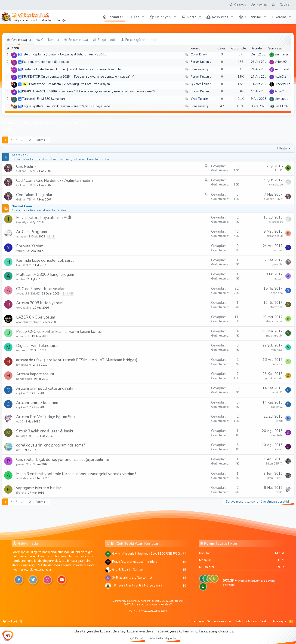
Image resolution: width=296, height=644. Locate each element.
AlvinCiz (280, 77)
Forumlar (115, 17)
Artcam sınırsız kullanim (37, 403)
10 (29, 140)
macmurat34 (274, 336)
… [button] (22, 140)
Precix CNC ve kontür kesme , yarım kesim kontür (60, 332)
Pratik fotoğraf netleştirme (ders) (135, 562)
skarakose (276, 185)
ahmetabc (281, 99)
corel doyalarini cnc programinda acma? (51, 445)
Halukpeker (23, 265)
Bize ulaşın (197, 621)
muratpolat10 (25, 436)
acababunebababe (29, 322)
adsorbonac (24, 478)
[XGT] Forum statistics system (148, 605)
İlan (137, 17)
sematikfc (276, 435)
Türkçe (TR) (13, 621)
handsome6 (24, 379)
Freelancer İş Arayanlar (206, 69)
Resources (220, 17)
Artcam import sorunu (36, 374)
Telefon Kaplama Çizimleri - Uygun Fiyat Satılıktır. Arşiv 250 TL (64, 55)
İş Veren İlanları (201, 84)
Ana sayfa (279, 621)
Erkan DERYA (274, 464)
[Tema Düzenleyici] (273, 5)
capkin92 (22, 393)
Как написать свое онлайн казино (46, 62)
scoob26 (277, 293)
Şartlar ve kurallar (219, 621)
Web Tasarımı (200, 99)
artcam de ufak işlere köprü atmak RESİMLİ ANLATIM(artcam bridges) (77, 360)
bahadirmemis (273, 321)
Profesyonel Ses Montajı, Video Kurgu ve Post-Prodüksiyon (69, 84)
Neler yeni (163, 17)
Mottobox (276, 307)
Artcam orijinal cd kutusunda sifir (45, 388)
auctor (278, 279)
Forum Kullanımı (202, 62)
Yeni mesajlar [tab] (19, 40)
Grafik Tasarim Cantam (128, 570)
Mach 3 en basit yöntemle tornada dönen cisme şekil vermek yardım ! (76, 474)
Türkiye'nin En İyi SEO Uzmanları (43, 99)
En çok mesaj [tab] (76, 40)
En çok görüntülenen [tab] (139, 40)
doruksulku (24, 308)
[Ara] (284, 5)
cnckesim (277, 449)
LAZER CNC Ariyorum (36, 317)
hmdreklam (24, 365)
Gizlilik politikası (246, 621)
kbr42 (279, 170)
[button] (143, 17)
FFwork (278, 421)
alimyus (21, 237)
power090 (23, 464)
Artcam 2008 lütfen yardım (40, 303)
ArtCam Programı (32, 232)
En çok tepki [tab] (105, 40)
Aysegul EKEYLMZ (28, 294)
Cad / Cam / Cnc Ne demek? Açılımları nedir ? (55, 181)
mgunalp (22, 350)
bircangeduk (274, 236)
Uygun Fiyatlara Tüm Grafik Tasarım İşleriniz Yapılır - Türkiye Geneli (67, 106)
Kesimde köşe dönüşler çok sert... (45, 260)
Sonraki (40, 140)
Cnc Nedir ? (26, 166)
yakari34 (277, 264)
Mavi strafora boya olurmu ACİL (44, 218)
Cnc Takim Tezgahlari (35, 195)
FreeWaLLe (282, 84)
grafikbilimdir (274, 378)
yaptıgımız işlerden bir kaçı (39, 488)
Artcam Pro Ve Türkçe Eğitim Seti (45, 417)
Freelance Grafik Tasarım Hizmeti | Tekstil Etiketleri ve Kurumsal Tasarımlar (72, 69)
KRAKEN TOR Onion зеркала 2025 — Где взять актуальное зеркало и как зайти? (78, 77)
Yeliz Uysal (282, 69)
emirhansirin (283, 55)
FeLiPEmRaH (284, 106)
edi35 (20, 422)
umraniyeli (23, 336)
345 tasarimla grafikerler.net (132, 578)
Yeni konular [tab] (48, 40)
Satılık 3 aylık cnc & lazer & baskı (45, 431)
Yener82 (278, 364)
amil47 (21, 279)
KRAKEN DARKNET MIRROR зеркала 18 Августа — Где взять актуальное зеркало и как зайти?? (89, 91)
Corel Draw (199, 55)
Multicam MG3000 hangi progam (45, 275)
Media (191, 17)
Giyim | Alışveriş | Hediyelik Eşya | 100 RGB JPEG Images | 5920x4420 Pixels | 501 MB (147, 554)
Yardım (281, 17)
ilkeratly (21, 222)
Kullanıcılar (253, 17)
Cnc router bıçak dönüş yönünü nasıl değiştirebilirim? (63, 460)
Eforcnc (21, 493)
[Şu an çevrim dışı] (12, 54)
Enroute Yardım (30, 246)
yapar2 (21, 251)
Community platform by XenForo (148, 601)
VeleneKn (281, 62)
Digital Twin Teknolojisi (37, 346)
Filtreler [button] (282, 149)
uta (18, 450)
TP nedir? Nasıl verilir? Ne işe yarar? (137, 585)
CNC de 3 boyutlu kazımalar (40, 289)
